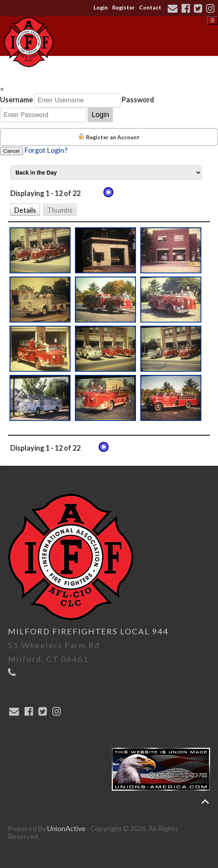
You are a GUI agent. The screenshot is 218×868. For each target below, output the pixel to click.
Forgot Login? (46, 150)
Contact (150, 7)
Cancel (11, 151)
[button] (25, 209)
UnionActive (66, 828)
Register (123, 7)
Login (101, 7)
